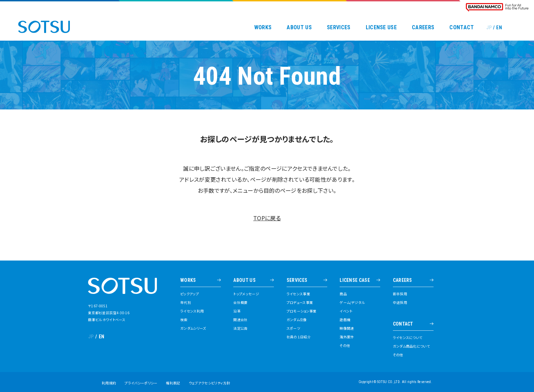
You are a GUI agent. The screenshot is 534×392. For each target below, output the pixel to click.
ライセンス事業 (298, 294)
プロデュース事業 (300, 303)
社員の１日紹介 (299, 337)
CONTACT (462, 28)
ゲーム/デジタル (352, 303)
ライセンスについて (408, 338)
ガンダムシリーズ (193, 328)
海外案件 (347, 337)
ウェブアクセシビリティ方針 (210, 383)
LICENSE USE (381, 28)
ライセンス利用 (192, 311)
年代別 (186, 303)
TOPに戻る (267, 218)
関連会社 (240, 320)
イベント (346, 311)
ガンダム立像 (297, 320)
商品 (343, 294)
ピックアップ (190, 294)
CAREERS (423, 28)
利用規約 (109, 383)
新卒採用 (400, 294)
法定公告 (240, 328)
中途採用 (400, 303)
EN (499, 28)
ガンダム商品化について (412, 346)
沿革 (237, 311)
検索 (184, 320)
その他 (345, 346)
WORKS (263, 28)
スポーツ (293, 328)
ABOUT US (299, 28)
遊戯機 (345, 320)
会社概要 (240, 303)
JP (489, 28)
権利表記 (173, 383)
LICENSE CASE (355, 280)
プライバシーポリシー (141, 383)
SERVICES (339, 28)
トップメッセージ (246, 294)
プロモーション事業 (302, 311)
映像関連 (347, 328)
